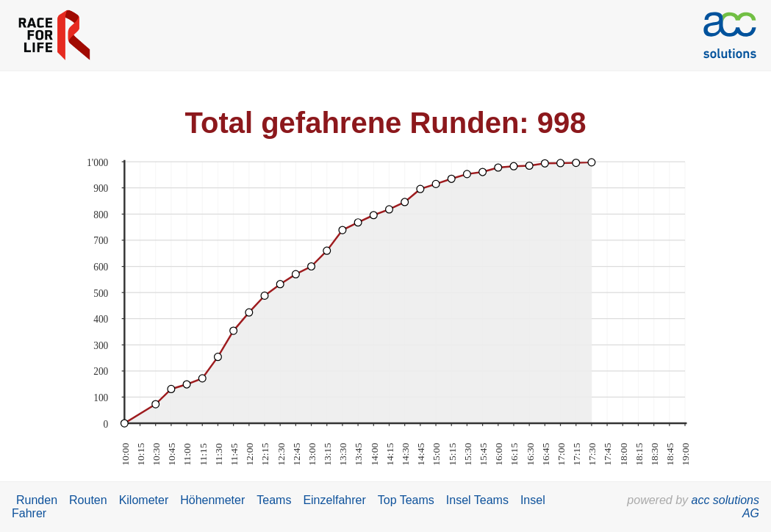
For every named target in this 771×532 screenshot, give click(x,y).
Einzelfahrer (334, 500)
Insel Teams (477, 500)
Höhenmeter (212, 500)
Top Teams (406, 500)
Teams (274, 500)
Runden (37, 500)
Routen (88, 500)
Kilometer (144, 500)
